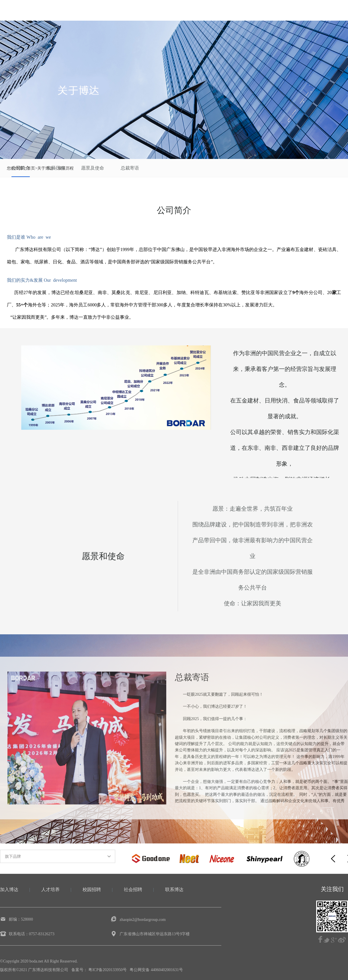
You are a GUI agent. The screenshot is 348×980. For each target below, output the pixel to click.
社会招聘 (133, 889)
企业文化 (161, 10)
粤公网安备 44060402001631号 (156, 970)
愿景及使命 (93, 168)
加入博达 (269, 10)
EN (338, 9)
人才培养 (50, 889)
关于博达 (97, 10)
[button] (333, 859)
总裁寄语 (130, 168)
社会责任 (233, 10)
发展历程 (56, 168)
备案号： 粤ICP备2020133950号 (99, 970)
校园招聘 (92, 889)
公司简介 (21, 168)
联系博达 (174, 889)
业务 (129, 10)
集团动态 (197, 10)
